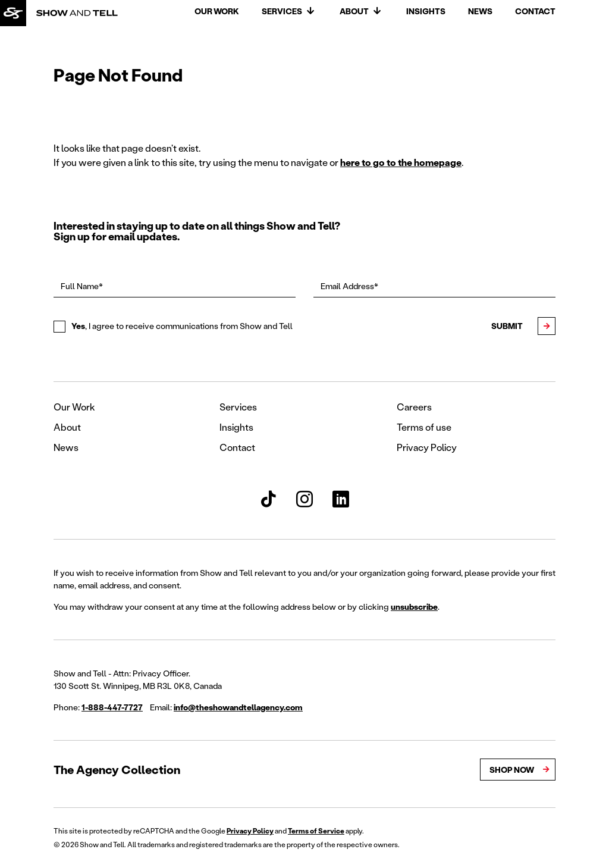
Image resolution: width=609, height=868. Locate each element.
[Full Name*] (175, 286)
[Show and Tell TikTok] (268, 499)
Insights (426, 11)
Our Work (217, 11)
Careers (414, 407)
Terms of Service (316, 831)
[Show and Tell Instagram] (304, 499)
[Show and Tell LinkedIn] (341, 499)
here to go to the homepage (401, 162)
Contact (535, 11)
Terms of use (424, 427)
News (480, 11)
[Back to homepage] (13, 13)
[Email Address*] (434, 286)
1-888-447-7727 (112, 707)
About (354, 11)
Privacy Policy (427, 447)
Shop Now (512, 770)
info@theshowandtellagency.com (238, 707)
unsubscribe (414, 607)
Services (282, 11)
